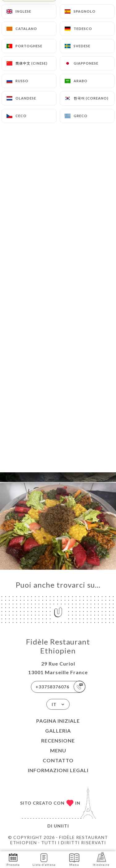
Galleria (58, 731)
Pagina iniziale (58, 721)
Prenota (13, 859)
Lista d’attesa (44, 859)
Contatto (58, 760)
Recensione (58, 740)
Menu (58, 750)
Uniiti (61, 826)
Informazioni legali (58, 770)
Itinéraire (101, 859)
